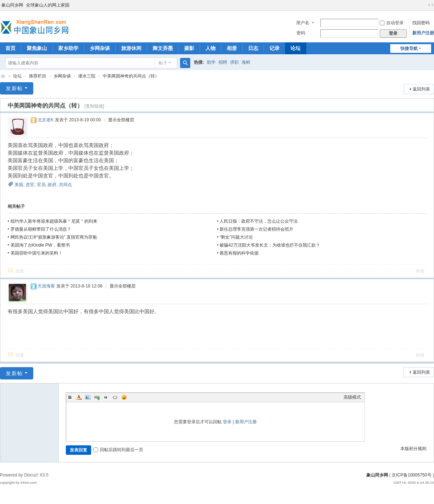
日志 (253, 48)
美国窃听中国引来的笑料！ (37, 253)
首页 (10, 48)
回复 (20, 271)
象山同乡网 (12, 5)
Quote (106, 397)
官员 (41, 185)
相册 (232, 48)
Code (115, 397)
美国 (19, 185)
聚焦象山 (37, 48)
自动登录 (392, 23)
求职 (234, 62)
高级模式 (352, 397)
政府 (52, 185)
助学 (211, 62)
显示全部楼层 (121, 120)
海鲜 (246, 62)
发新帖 (14, 88)
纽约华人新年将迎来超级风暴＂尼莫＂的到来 (54, 221)
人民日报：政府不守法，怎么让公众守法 (259, 221)
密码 (301, 33)
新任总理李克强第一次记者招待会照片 (256, 229)
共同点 (65, 185)
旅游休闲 (131, 48)
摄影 (189, 48)
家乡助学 (68, 48)
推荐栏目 (38, 76)
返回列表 (421, 89)
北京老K (46, 120)
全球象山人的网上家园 (48, 5)
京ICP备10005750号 (411, 475)
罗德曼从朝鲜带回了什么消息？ (41, 229)
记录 (275, 48)
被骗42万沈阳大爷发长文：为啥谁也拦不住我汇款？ (270, 245)
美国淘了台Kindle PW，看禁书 (40, 245)
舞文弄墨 (163, 48)
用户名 (303, 23)
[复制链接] (94, 106)
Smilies (124, 397)
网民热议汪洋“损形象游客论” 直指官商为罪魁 (54, 237)
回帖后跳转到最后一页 (118, 450)
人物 (210, 48)
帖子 (163, 63)
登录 (227, 422)
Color (79, 397)
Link (97, 397)
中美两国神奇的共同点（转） (131, 76)
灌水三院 (87, 76)
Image (88, 397)
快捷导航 (409, 49)
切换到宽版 (431, 5)
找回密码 (421, 23)
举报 (420, 271)
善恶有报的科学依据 (239, 253)
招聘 (223, 62)
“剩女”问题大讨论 (236, 237)
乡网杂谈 (100, 48)
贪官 (30, 185)
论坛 (295, 48)
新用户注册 (423, 33)
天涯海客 (46, 286)
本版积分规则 (413, 449)
